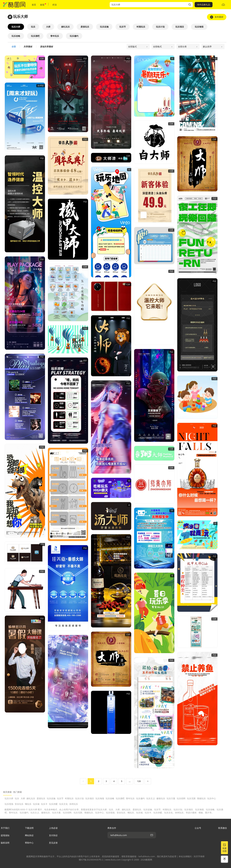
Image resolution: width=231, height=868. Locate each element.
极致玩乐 (161, 798)
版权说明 (5, 843)
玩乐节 (60, 798)
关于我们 (5, 828)
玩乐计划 (79, 798)
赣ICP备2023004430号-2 (91, 860)
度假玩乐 (41, 798)
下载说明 (29, 828)
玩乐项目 (90, 798)
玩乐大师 (9, 798)
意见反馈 (53, 843)
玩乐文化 (63, 804)
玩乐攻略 (110, 798)
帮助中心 (29, 843)
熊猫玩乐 (201, 798)
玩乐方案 (171, 798)
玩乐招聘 (181, 798)
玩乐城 (36, 804)
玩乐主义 (151, 798)
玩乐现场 (9, 804)
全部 (14, 47)
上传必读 (53, 828)
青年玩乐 (130, 798)
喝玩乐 (28, 804)
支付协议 (53, 835)
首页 (34, 5)
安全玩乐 (19, 804)
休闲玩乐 (74, 804)
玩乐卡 (44, 804)
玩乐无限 (191, 798)
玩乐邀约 (140, 798)
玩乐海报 (100, 798)
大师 (23, 798)
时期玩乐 (69, 798)
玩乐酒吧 (120, 798)
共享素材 (28, 47)
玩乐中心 (212, 798)
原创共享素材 (47, 47)
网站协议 (29, 835)
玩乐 (17, 798)
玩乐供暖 (53, 804)
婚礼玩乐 (31, 798)
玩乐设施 (51, 798)
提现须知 (5, 835)
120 (139, 781)
